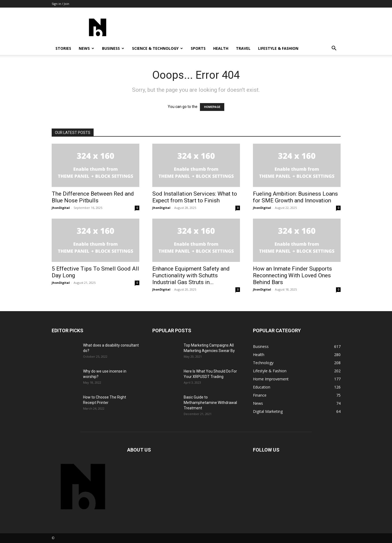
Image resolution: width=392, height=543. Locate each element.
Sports (198, 48)
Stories (63, 48)
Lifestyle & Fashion (278, 48)
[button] (334, 49)
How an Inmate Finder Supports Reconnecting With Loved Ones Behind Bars (292, 275)
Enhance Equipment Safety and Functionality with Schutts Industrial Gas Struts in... (191, 275)
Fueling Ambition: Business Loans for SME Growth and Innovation (295, 197)
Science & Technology (157, 48)
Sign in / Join (60, 4)
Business (113, 48)
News (86, 48)
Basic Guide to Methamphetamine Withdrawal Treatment (210, 403)
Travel (243, 48)
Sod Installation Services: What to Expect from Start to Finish (195, 197)
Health (221, 48)
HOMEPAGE (212, 107)
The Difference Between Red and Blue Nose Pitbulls (93, 197)
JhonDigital (61, 208)
